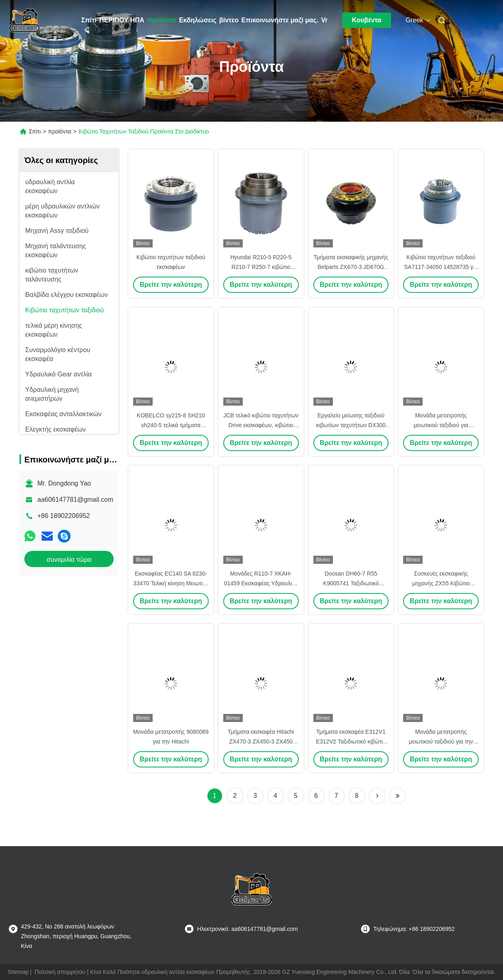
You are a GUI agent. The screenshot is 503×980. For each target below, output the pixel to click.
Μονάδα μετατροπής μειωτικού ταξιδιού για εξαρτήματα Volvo (441, 425)
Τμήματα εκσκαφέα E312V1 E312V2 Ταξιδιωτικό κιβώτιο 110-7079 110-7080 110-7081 (351, 741)
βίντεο (229, 20)
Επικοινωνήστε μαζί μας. (280, 20)
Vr (324, 20)
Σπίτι (89, 20)
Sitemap (18, 972)
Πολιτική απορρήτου (60, 972)
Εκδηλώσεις (198, 20)
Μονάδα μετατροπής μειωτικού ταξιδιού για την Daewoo (441, 741)
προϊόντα (162, 20)
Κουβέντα (367, 20)
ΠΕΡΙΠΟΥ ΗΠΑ (122, 20)
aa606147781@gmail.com (75, 500)
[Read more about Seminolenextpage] (377, 796)
